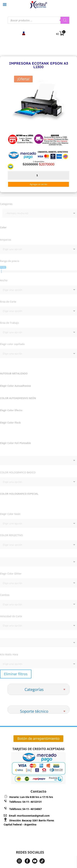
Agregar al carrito (38, 184)
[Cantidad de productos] (38, 175)
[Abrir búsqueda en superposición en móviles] (38, 20)
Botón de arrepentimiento (38, 739)
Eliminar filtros (16, 674)
